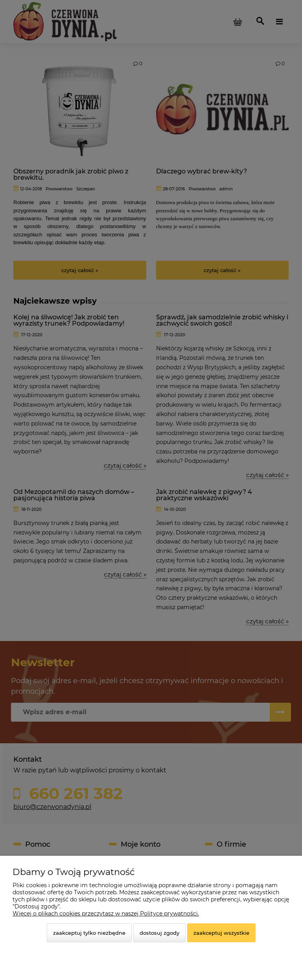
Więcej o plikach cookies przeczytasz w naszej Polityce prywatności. (106, 914)
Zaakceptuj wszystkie (221, 933)
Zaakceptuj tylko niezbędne (89, 933)
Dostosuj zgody (159, 933)
